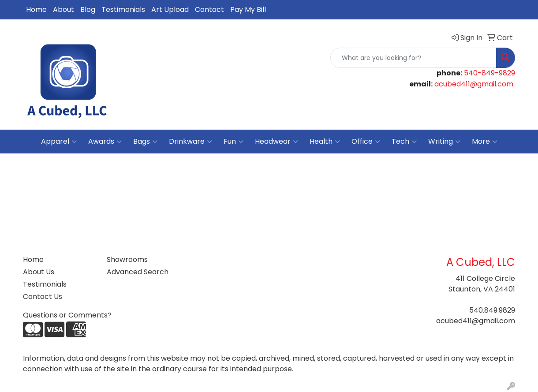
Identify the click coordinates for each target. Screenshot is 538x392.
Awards (105, 142)
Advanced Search (138, 272)
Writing (444, 142)
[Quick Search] (413, 58)
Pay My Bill (248, 9)
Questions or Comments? (67, 315)
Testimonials (123, 9)
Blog (88, 9)
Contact (209, 9)
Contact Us (43, 297)
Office (366, 142)
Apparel (59, 142)
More (485, 142)
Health (325, 142)
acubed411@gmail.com (474, 84)
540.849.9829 (492, 310)
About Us (39, 272)
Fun (234, 142)
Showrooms (127, 259)
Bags (145, 142)
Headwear (276, 142)
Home (36, 9)
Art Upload (170, 9)
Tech (404, 142)
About (64, 9)
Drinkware (191, 142)
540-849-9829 (489, 73)
